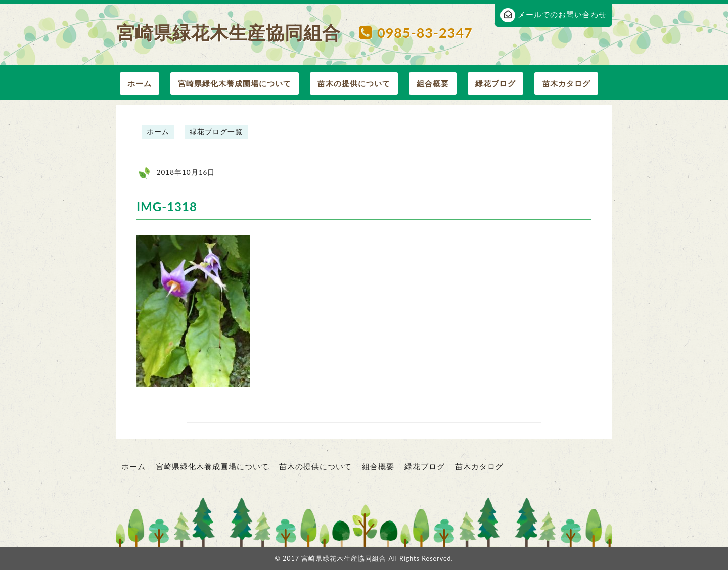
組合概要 (433, 83)
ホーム (140, 83)
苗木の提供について (354, 83)
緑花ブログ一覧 (216, 132)
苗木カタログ (566, 83)
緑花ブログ (495, 83)
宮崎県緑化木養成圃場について (235, 83)
